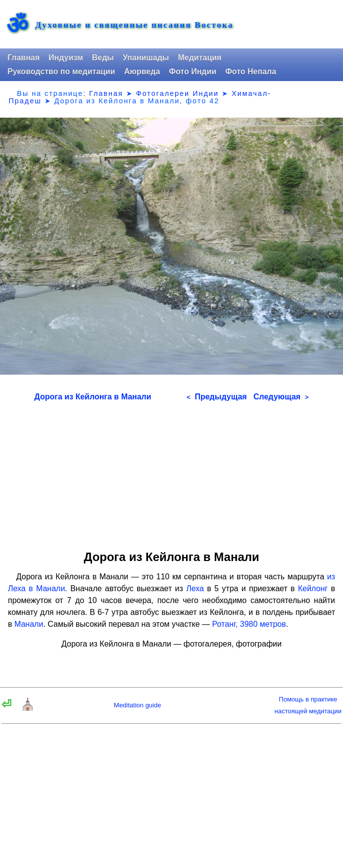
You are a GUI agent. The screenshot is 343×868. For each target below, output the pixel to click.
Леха (195, 588)
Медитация (199, 58)
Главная (24, 58)
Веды (103, 58)
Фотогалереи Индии (177, 93)
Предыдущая (217, 397)
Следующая (281, 397)
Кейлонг (313, 588)
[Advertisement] (171, 473)
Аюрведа (142, 71)
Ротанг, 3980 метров (249, 624)
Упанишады (146, 58)
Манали (29, 624)
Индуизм (66, 58)
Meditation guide (137, 705)
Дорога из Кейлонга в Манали (93, 397)
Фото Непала (251, 71)
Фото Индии (193, 71)
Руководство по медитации (61, 71)
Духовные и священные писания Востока (134, 25)
